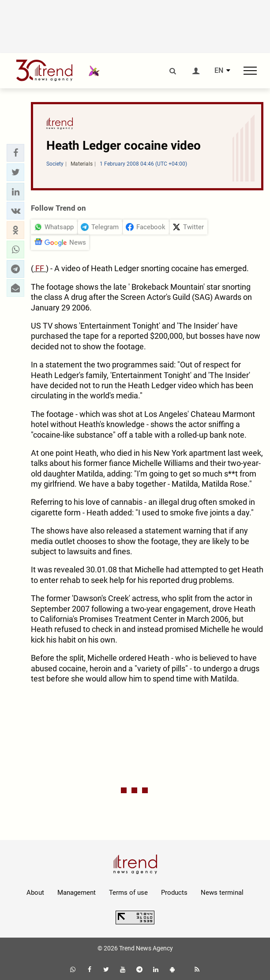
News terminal (222, 893)
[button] (15, 153)
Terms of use (128, 893)
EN (219, 71)
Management (77, 893)
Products (174, 893)
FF (40, 268)
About (35, 893)
